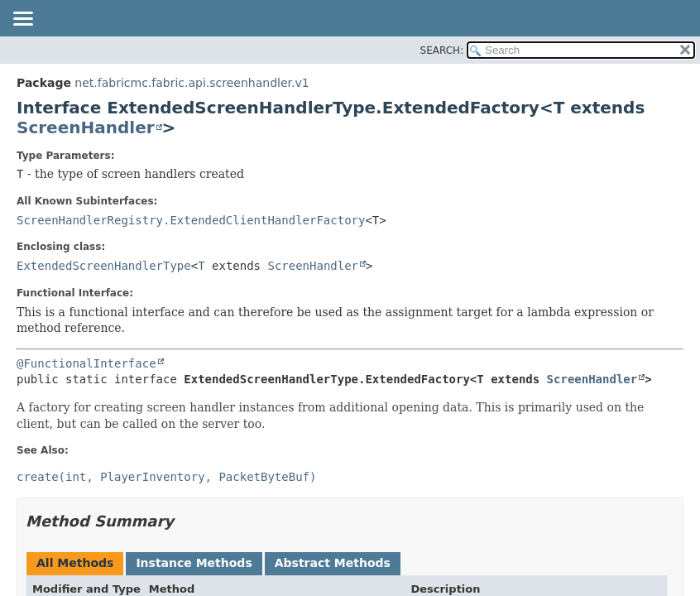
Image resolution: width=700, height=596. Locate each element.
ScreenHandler (86, 127)
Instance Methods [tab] (194, 563)
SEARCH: (442, 50)
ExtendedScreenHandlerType (104, 266)
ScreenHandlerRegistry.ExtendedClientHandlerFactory (191, 220)
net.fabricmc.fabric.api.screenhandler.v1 (192, 83)
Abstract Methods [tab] (333, 563)
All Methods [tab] (75, 563)
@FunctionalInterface (86, 363)
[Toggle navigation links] (22, 20)
